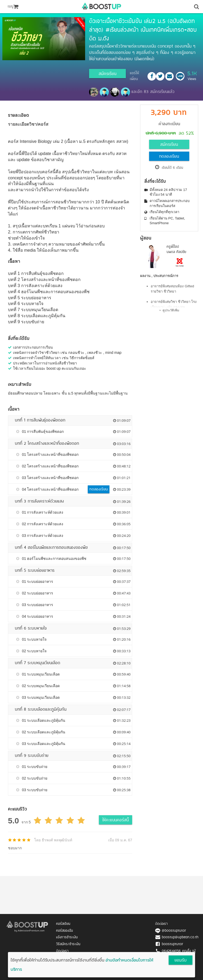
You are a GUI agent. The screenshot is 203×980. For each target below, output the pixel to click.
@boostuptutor (174, 931)
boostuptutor (172, 944)
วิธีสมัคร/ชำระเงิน (68, 944)
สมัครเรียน (107, 74)
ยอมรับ (181, 960)
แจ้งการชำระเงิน (67, 937)
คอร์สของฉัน (64, 931)
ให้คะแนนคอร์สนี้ (116, 820)
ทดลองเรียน (169, 157)
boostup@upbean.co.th (180, 937)
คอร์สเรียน (63, 924)
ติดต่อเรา (62, 951)
